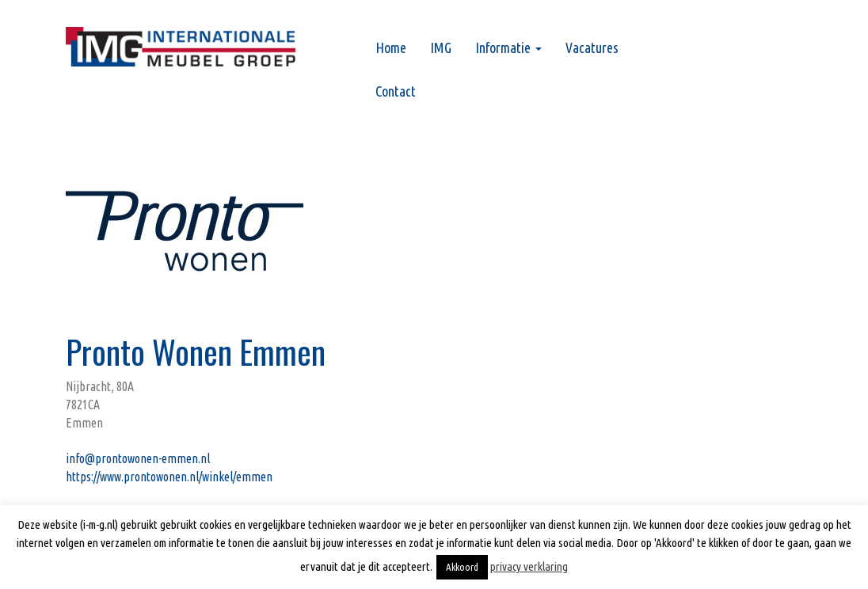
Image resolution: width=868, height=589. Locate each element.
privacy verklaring (529, 566)
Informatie (508, 47)
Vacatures (592, 47)
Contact (396, 91)
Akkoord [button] (462, 567)
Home (391, 47)
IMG (441, 47)
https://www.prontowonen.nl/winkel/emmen (169, 477)
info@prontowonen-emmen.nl (138, 458)
